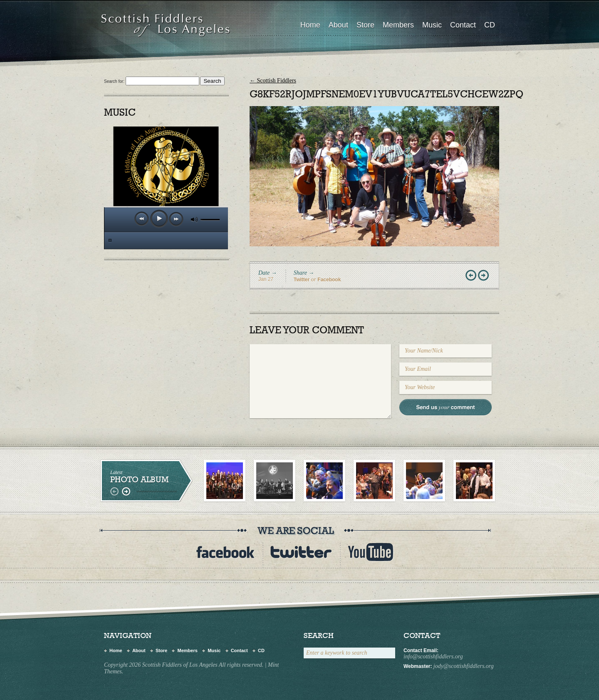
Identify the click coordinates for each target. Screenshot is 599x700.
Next (484, 276)
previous (142, 219)
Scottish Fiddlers (273, 81)
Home (310, 25)
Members (398, 25)
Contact (463, 25)
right (126, 492)
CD (490, 25)
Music (432, 25)
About (338, 25)
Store (365, 25)
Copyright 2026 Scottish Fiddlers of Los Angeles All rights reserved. (184, 665)
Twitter (302, 280)
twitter (301, 552)
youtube (371, 552)
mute (194, 220)
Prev (472, 276)
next (176, 219)
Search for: (114, 81)
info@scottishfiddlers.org (433, 657)
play (159, 219)
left (115, 492)
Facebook (329, 280)
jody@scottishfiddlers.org (464, 666)
